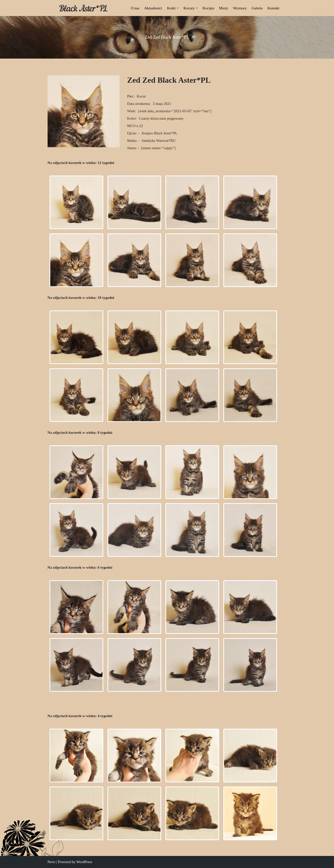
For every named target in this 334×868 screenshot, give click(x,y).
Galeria (257, 8)
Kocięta (208, 8)
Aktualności (153, 8)
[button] (178, 8)
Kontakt (273, 8)
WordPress (84, 862)
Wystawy (240, 8)
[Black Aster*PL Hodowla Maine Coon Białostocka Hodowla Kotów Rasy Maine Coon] (84, 8)
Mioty (224, 8)
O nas (135, 8)
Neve (52, 862)
